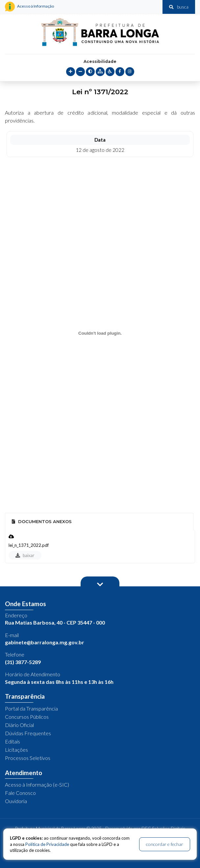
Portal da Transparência (31, 708)
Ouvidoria (16, 801)
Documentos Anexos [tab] (42, 521)
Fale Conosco (20, 793)
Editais (12, 741)
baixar (25, 555)
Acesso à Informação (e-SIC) (37, 784)
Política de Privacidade (47, 844)
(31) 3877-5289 (23, 662)
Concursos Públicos (27, 717)
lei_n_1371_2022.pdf (29, 545)
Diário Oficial (19, 725)
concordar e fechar (165, 844)
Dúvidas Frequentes (28, 733)
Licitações (16, 750)
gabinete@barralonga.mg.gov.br (45, 642)
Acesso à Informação (29, 7)
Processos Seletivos (28, 758)
